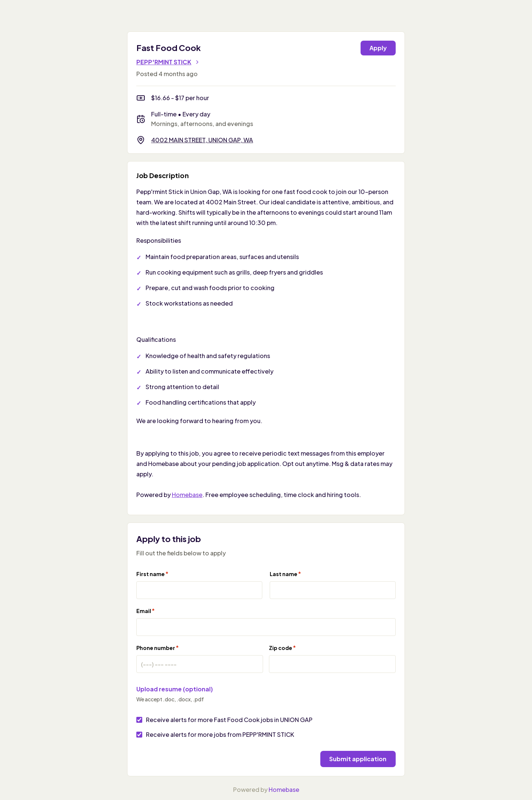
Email (146, 611)
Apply (378, 48)
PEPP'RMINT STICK (168, 62)
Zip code (282, 648)
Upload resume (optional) (175, 689)
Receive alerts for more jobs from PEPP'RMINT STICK (220, 734)
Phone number (158, 648)
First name (152, 574)
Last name (285, 574)
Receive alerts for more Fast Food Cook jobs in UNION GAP (229, 720)
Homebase (187, 495)
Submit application (355, 758)
